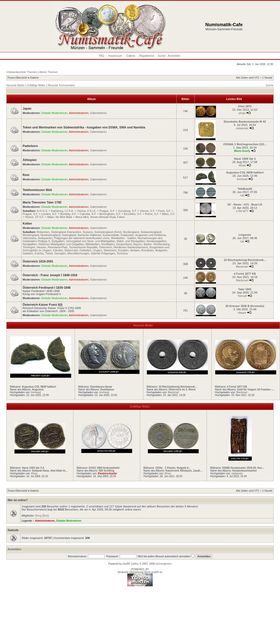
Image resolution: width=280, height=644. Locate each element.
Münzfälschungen (79, 253)
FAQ (102, 56)
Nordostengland (50, 235)
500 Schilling (106, 471)
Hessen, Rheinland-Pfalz (52, 247)
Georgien (60, 253)
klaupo (242, 313)
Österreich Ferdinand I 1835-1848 (47, 288)
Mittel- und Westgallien (131, 241)
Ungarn (97, 250)
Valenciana (29, 238)
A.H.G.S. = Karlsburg (50, 211)
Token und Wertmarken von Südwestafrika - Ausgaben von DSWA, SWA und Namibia (84, 127)
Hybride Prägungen (103, 253)
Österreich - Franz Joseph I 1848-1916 (50, 275)
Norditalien (108, 244)
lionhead (242, 179)
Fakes (121, 217)
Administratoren (79, 113)
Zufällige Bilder (36, 85)
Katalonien (127, 235)
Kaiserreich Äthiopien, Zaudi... (184, 471)
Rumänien (148, 250)
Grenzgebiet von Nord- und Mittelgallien (91, 241)
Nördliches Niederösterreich (131, 247)
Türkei (49, 253)
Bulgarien (161, 250)
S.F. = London (42, 214)
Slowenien (110, 250)
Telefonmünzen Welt (37, 190)
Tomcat (242, 296)
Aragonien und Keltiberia (150, 235)
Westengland (31, 235)
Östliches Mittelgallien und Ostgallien (61, 244)
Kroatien (123, 250)
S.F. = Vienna (140, 211)
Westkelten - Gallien (123, 238)
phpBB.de (157, 572)
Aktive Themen (48, 72)
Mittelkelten (93, 244)
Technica (122, 253)
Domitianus (107, 390)
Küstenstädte (111, 235)
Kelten (27, 224)
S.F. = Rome (145, 214)
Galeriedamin (98, 113)
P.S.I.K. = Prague (98, 211)
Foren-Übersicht (17, 78)
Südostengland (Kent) (108, 232)
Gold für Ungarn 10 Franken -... (256, 390)
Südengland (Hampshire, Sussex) (72, 232)
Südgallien (58, 241)
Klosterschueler (107, 473)
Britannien (43, 232)
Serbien (135, 250)
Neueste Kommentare (61, 85)
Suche (161, 56)
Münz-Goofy (242, 151)
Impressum (115, 56)
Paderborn (30, 146)
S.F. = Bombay (61, 214)
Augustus (38, 390)
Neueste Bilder (15, 85)
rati (242, 195)
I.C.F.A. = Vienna (75, 211)
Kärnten (58, 250)
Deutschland (124, 244)
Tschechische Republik (83, 247)
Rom (26, 175)
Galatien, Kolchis (33, 253)
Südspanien (45, 238)
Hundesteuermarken (245, 471)
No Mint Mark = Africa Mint (72, 217)
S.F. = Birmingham (103, 214)
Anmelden (174, 56)
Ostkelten (85, 250)
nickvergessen (164, 564)
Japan (27, 109)
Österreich (106, 247)
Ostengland (69, 235)
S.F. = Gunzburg (120, 211)
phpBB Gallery (131, 564)
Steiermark (71, 250)
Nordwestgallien (157, 241)
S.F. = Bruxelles (126, 214)
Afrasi (242, 165)
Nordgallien (30, 244)
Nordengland (131, 232)
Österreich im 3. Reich (182, 390)
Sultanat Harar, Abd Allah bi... (50, 471)
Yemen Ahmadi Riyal (103, 217)
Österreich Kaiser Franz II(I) (43, 305)
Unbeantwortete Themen (22, 72)
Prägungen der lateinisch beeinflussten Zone (82, 238)
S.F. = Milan (161, 214)
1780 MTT (242, 211)
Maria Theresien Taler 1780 (42, 202)
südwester (242, 128)
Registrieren (147, 56)
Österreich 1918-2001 (38, 261)
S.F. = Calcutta (81, 214)
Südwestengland (151, 232)
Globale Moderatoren (54, 113)
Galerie (131, 56)
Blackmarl (242, 267)
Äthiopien (30, 160)
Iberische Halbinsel (89, 235)
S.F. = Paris (157, 211)
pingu (242, 113)
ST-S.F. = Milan (45, 217)
